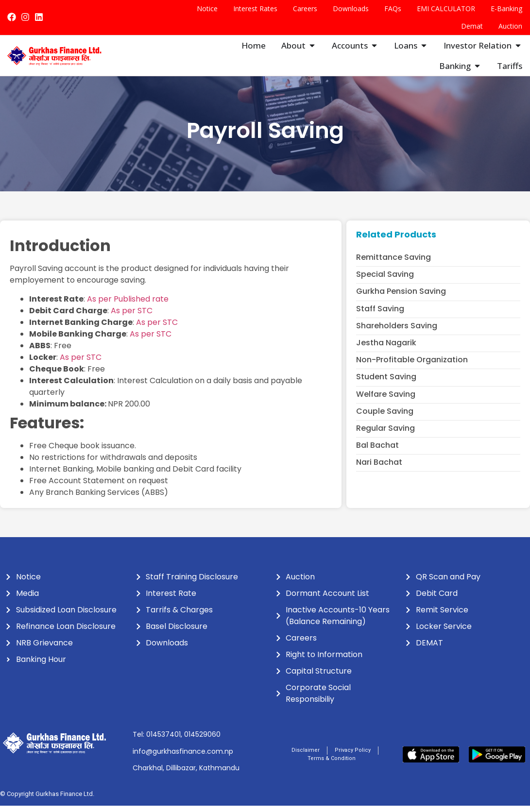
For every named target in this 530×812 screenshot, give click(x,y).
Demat (472, 26)
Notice (207, 8)
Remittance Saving (393, 263)
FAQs (393, 8)
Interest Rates (255, 8)
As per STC (132, 317)
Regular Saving (385, 434)
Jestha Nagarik (386, 349)
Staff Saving (380, 315)
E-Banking (506, 8)
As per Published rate (128, 305)
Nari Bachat (379, 468)
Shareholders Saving (397, 332)
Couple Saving (385, 417)
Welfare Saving (386, 400)
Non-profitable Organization (412, 366)
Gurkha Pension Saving (401, 297)
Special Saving (385, 280)
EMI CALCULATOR (446, 8)
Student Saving (386, 383)
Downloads (351, 8)
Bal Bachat (377, 451)
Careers (305, 8)
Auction (510, 26)
